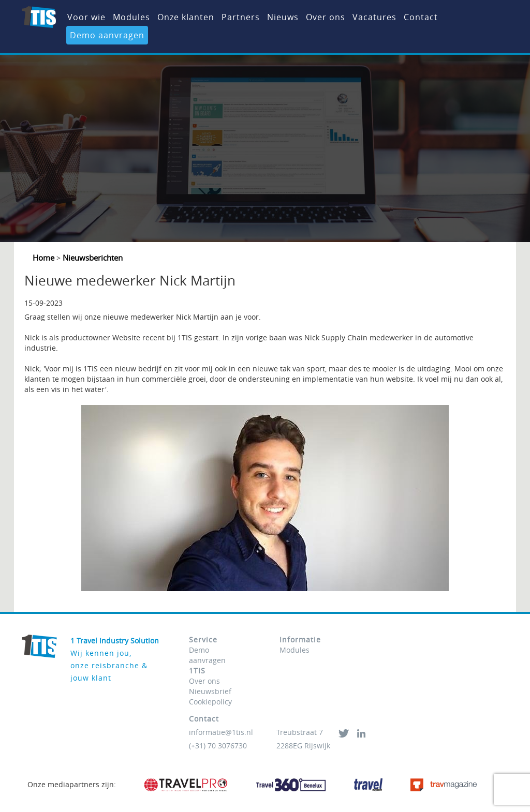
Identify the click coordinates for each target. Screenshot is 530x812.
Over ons (326, 17)
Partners (241, 17)
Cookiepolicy (210, 702)
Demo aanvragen (107, 35)
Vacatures (374, 17)
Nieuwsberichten (92, 258)
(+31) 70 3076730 (218, 746)
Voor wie (86, 17)
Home (45, 258)
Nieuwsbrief (210, 691)
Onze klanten (186, 17)
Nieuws (283, 17)
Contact (421, 17)
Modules (131, 17)
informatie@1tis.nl (221, 732)
